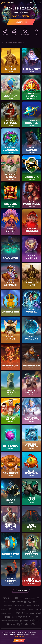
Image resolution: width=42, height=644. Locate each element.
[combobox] (21, 43)
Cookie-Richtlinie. (19, 637)
